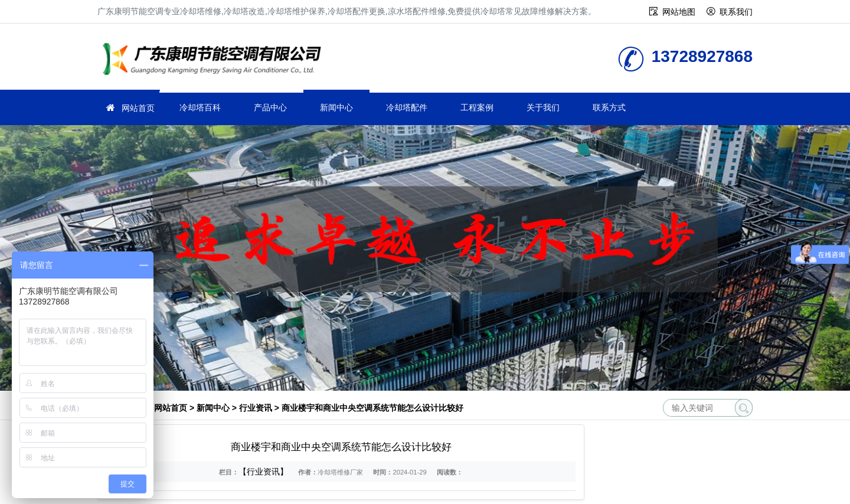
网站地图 (679, 12)
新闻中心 (336, 107)
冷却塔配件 (407, 107)
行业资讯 (256, 408)
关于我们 (543, 107)
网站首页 (138, 108)
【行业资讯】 (263, 472)
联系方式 (609, 107)
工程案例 (477, 107)
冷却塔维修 (215, 60)
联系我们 (736, 12)
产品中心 (270, 107)
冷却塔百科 (200, 107)
